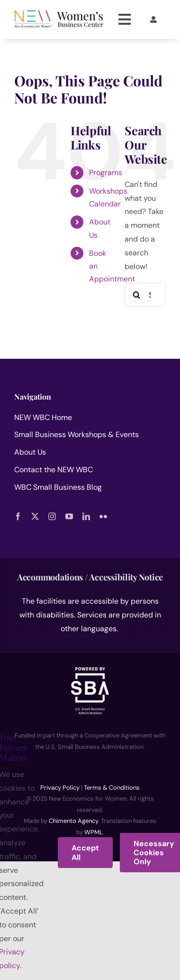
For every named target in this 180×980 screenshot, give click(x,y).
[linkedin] (86, 516)
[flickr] (103, 516)
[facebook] (18, 516)
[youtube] (69, 516)
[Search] (136, 295)
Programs (106, 173)
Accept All (85, 852)
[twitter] (35, 516)
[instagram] (52, 516)
